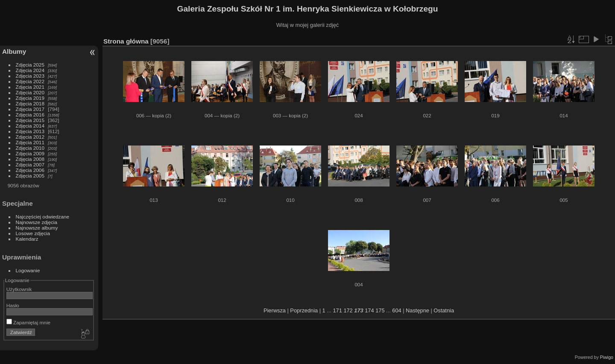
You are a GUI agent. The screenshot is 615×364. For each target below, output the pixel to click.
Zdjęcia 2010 (30, 148)
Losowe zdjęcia (33, 233)
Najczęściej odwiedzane (43, 217)
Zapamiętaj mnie (28, 322)
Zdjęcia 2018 (30, 103)
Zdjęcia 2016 (30, 115)
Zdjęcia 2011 (30, 142)
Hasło (13, 305)
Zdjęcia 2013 (30, 131)
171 (337, 310)
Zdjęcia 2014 (30, 126)
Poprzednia (304, 310)
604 (397, 310)
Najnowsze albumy (37, 228)
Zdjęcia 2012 (30, 137)
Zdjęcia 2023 (30, 76)
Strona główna (126, 41)
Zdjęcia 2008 (30, 159)
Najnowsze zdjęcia (37, 222)
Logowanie (28, 270)
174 (369, 310)
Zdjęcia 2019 (30, 98)
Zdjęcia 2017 (30, 109)
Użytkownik (19, 289)
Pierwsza (275, 310)
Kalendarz (27, 239)
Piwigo (607, 357)
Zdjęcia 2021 (30, 87)
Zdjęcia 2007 (30, 165)
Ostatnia (444, 310)
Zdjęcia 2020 (30, 92)
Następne (417, 310)
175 (380, 310)
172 (348, 310)
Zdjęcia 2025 (30, 65)
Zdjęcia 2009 (30, 153)
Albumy (14, 51)
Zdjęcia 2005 (30, 176)
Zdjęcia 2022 (30, 81)
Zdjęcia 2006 (30, 170)
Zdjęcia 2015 (30, 120)
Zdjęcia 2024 (30, 70)
